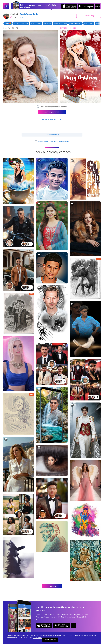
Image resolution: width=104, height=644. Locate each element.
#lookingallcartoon (21, 23)
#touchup (47, 23)
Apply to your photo (52, 112)
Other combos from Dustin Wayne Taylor (52, 141)
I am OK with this (50, 640)
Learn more (37, 638)
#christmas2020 (75, 23)
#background (36, 23)
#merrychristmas (60, 23)
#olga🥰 (8, 23)
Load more (52, 586)
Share (89, 16)
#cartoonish (89, 23)
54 (21, 17)
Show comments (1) (52, 135)
